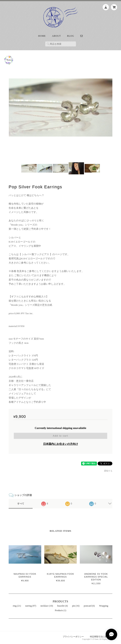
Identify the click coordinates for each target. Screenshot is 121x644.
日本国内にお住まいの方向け (61, 444)
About (56, 36)
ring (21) (17, 606)
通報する (108, 471)
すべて (21, 504)
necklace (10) (47, 606)
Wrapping (104, 606)
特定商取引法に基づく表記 (103, 637)
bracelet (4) (62, 606)
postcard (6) (89, 606)
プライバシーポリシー (73, 637)
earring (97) (31, 606)
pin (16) (76, 606)
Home (42, 36)
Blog (71, 36)
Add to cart (60, 436)
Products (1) (60, 610)
